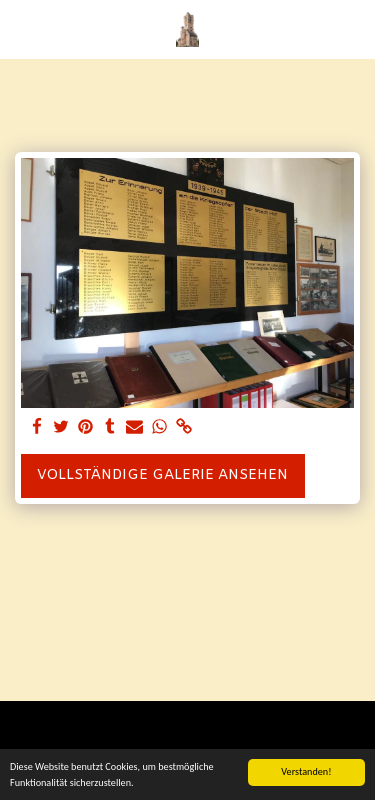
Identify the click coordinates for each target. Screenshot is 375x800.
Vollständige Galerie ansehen (162, 475)
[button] (22, 28)
